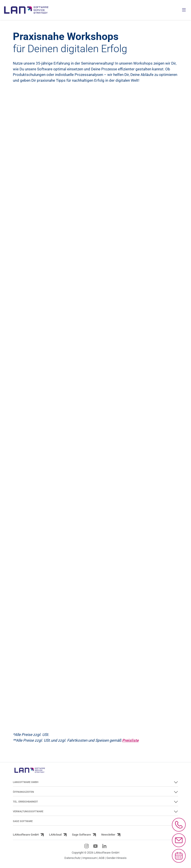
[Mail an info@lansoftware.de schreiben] (179, 840)
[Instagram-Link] (87, 846)
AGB (102, 858)
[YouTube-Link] (95, 846)
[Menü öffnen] (184, 10)
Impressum (90, 858)
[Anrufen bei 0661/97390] (179, 825)
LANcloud (55, 835)
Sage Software (81, 835)
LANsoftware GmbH (26, 835)
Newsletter (108, 835)
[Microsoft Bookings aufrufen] (179, 856)
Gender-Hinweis (116, 858)
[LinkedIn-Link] (104, 846)
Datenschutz (72, 858)
